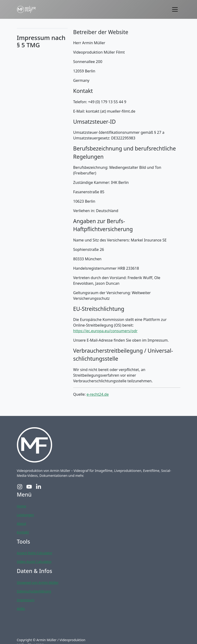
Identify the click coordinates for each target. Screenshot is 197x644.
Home (22, 506)
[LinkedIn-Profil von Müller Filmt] (39, 487)
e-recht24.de (98, 394)
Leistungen (25, 515)
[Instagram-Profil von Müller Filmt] (20, 487)
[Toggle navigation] (175, 9)
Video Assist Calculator (34, 562)
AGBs (21, 609)
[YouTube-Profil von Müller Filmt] (29, 487)
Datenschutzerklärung (34, 591)
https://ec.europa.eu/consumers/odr (105, 331)
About (22, 523)
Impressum (26, 600)
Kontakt (23, 532)
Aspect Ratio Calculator (35, 553)
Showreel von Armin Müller (38, 583)
